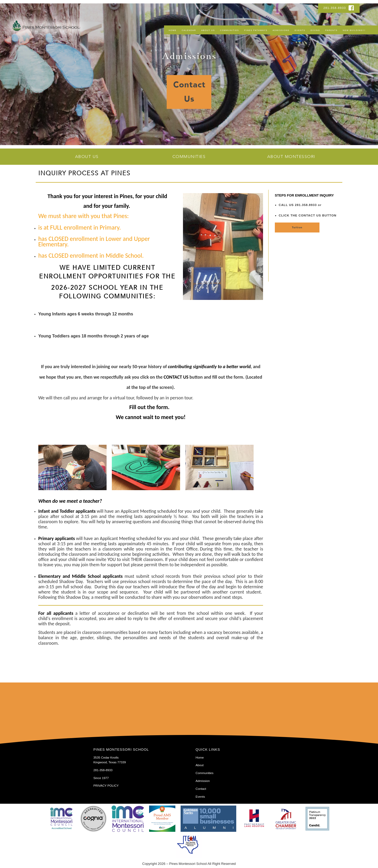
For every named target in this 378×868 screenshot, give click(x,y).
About (200, 765)
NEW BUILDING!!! (354, 30)
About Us (208, 30)
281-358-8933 (335, 8)
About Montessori (291, 157)
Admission (203, 781)
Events (300, 30)
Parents (331, 30)
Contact (201, 789)
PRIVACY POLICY (106, 785)
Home (173, 30)
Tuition (297, 227)
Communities (229, 30)
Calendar (189, 30)
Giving (315, 30)
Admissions (281, 30)
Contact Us (189, 92)
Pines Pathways (256, 30)
